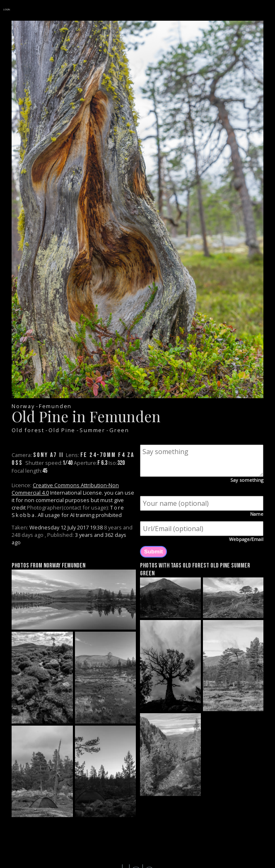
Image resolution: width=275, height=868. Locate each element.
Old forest (28, 430)
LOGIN (7, 10)
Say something (247, 480)
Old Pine (62, 430)
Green (119, 430)
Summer (92, 430)
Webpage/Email (246, 539)
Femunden (55, 406)
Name (257, 514)
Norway (23, 406)
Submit (153, 552)
